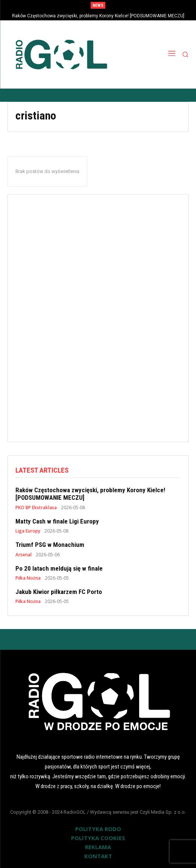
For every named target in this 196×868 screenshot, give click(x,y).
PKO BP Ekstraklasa (36, 508)
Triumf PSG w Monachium (50, 545)
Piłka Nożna (28, 578)
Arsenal (24, 555)
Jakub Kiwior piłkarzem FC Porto (59, 592)
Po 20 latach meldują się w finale (59, 568)
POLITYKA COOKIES (98, 838)
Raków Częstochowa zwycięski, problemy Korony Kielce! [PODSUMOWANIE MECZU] (98, 16)
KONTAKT (98, 856)
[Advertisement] (98, 315)
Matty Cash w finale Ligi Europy (57, 521)
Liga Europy (28, 531)
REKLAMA (98, 847)
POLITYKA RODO (98, 829)
